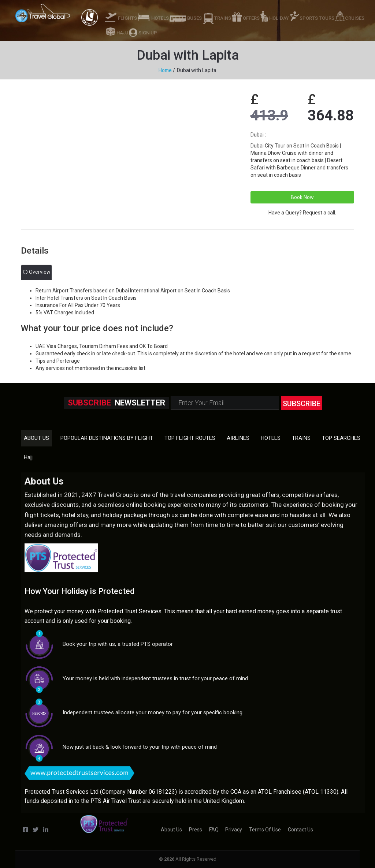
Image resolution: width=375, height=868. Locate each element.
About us (36, 438)
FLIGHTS (127, 18)
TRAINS (223, 18)
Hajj (28, 457)
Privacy (234, 830)
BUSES (194, 18)
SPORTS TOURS (317, 18)
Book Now (302, 197)
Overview (37, 272)
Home (165, 70)
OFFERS (251, 18)
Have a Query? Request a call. (302, 212)
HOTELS (160, 18)
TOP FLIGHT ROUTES (190, 438)
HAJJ (122, 33)
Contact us (300, 830)
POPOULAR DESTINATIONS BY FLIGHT (107, 438)
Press (196, 830)
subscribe (302, 403)
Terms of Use (265, 830)
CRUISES (355, 18)
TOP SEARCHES (341, 438)
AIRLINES (238, 438)
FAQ (214, 830)
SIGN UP (148, 33)
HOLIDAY (279, 18)
